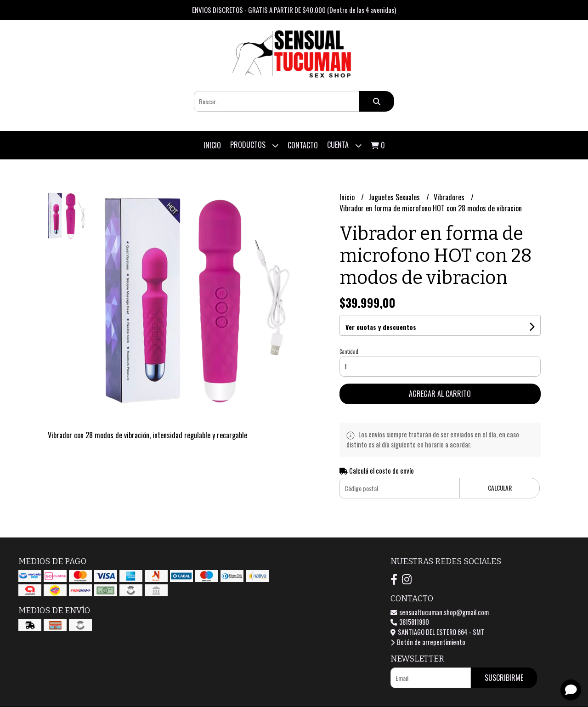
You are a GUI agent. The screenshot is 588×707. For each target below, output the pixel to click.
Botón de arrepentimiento (428, 642)
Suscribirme (504, 678)
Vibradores (450, 197)
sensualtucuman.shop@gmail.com (440, 612)
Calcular (500, 488)
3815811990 (410, 622)
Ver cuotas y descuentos (381, 327)
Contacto (303, 145)
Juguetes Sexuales (395, 197)
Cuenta (344, 145)
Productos (254, 145)
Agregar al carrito (440, 394)
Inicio (212, 145)
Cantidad (349, 351)
